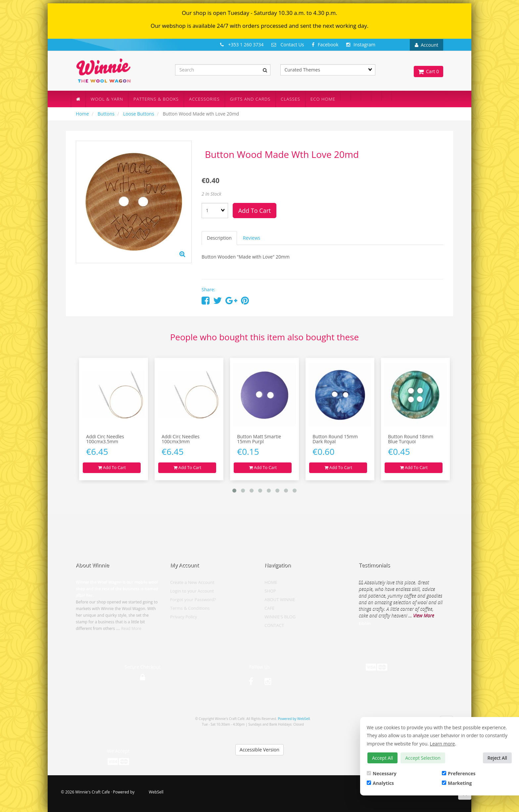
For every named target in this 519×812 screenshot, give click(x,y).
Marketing (457, 783)
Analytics (380, 783)
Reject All (497, 758)
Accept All (382, 758)
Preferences (459, 773)
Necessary (382, 773)
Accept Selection (423, 758)
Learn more (443, 744)
